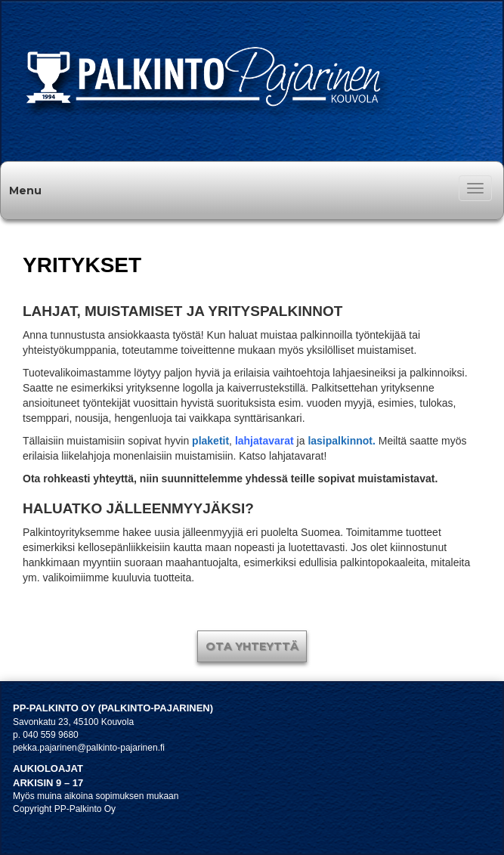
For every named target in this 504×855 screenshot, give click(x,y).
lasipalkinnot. (341, 441)
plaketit (210, 441)
